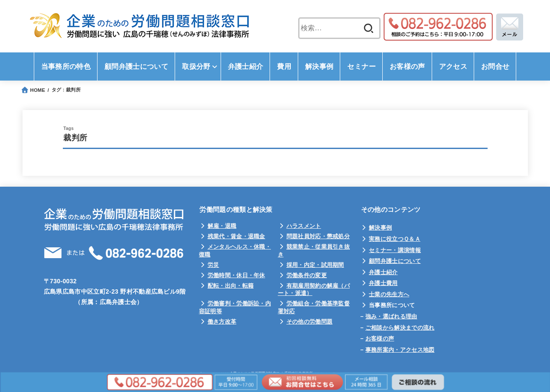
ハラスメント (304, 226)
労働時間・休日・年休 (236, 275)
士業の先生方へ (389, 294)
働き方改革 (222, 322)
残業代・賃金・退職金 (236, 236)
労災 (213, 265)
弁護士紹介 (383, 272)
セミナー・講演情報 (395, 250)
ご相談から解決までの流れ (400, 328)
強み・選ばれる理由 (391, 316)
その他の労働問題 (309, 322)
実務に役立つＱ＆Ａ (395, 239)
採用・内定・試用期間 (315, 265)
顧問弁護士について (395, 261)
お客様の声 (380, 339)
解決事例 (380, 228)
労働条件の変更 (307, 275)
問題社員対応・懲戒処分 (318, 236)
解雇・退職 (222, 226)
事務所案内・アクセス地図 (400, 350)
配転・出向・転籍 (231, 286)
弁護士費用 (383, 283)
